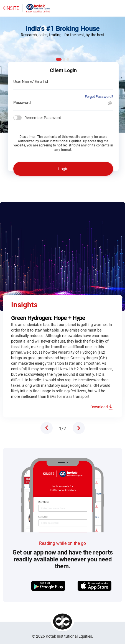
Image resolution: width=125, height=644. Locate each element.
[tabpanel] (62, 316)
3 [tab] (68, 59)
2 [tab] (64, 59)
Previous (47, 428)
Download (99, 407)
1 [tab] (59, 59)
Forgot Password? (99, 97)
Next (79, 428)
